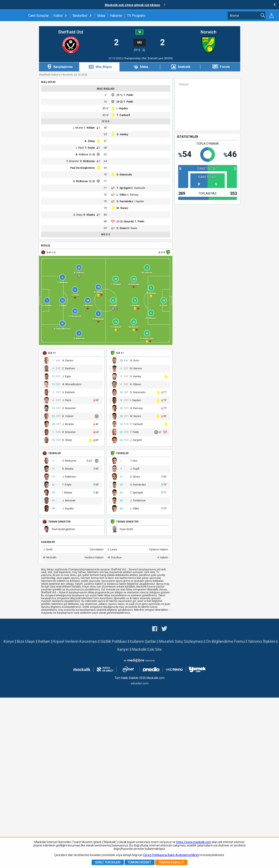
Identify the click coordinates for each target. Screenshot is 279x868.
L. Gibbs (121, 195)
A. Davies (68, 361)
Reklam (44, 641)
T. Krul (134, 461)
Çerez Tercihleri (108, 862)
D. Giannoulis (124, 175)
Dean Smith (126, 529)
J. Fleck (80, 148)
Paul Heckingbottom (82, 168)
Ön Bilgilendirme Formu (226, 641)
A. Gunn (135, 361)
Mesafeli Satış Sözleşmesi (181, 641)
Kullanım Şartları (143, 641)
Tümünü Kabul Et (171, 862)
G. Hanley (122, 134)
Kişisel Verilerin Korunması (75, 641)
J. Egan (67, 377)
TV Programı (136, 16)
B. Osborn (82, 155)
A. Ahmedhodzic (72, 384)
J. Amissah (69, 501)
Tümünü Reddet (139, 862)
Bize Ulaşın (26, 641)
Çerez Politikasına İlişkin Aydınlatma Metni (171, 855)
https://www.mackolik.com (194, 842)
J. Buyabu (68, 509)
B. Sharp (90, 141)
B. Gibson (136, 384)
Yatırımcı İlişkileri (262, 641)
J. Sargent (136, 440)
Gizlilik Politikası (114, 641)
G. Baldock (68, 392)
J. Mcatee (78, 128)
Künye (9, 641)
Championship (132, 58)
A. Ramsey (133, 195)
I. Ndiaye (90, 128)
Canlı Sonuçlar (39, 16)
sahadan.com (140, 683)
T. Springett (124, 188)
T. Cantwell (123, 115)
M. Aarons (136, 369)
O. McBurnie (87, 161)
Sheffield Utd (71, 32)
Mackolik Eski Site (147, 649)
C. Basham (69, 369)
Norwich (208, 32)
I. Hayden (122, 108)
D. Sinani (122, 228)
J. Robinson (69, 477)
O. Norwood (69, 408)
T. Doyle (90, 148)
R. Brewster (73, 161)
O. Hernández (125, 201)
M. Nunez (122, 208)
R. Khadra (89, 215)
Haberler (116, 16)
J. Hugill (135, 469)
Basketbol (80, 16)
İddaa (101, 16)
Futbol (58, 16)
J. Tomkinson (138, 501)
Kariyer (123, 649)
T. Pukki (128, 95)
